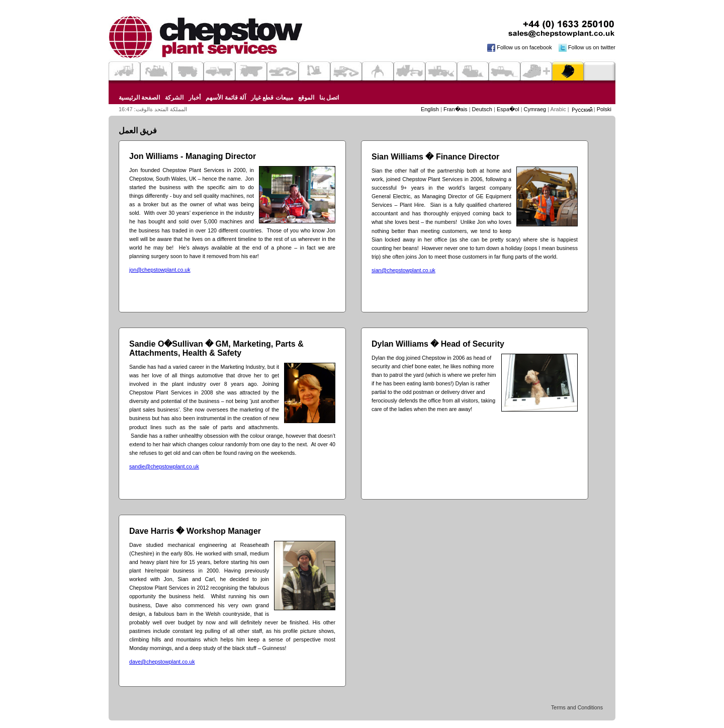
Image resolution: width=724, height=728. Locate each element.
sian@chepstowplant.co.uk (403, 270)
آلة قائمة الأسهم (226, 98)
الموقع (306, 98)
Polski (604, 109)
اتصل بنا (329, 98)
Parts (568, 71)
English (431, 109)
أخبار (195, 98)
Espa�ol (509, 109)
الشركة (174, 98)
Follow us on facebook (517, 47)
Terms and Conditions (577, 707)
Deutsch (483, 109)
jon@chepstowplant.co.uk (160, 270)
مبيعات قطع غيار (272, 98)
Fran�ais (456, 109)
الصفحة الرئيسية (139, 98)
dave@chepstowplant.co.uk (162, 662)
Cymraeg (536, 109)
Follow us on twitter (584, 47)
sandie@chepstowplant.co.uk (164, 466)
